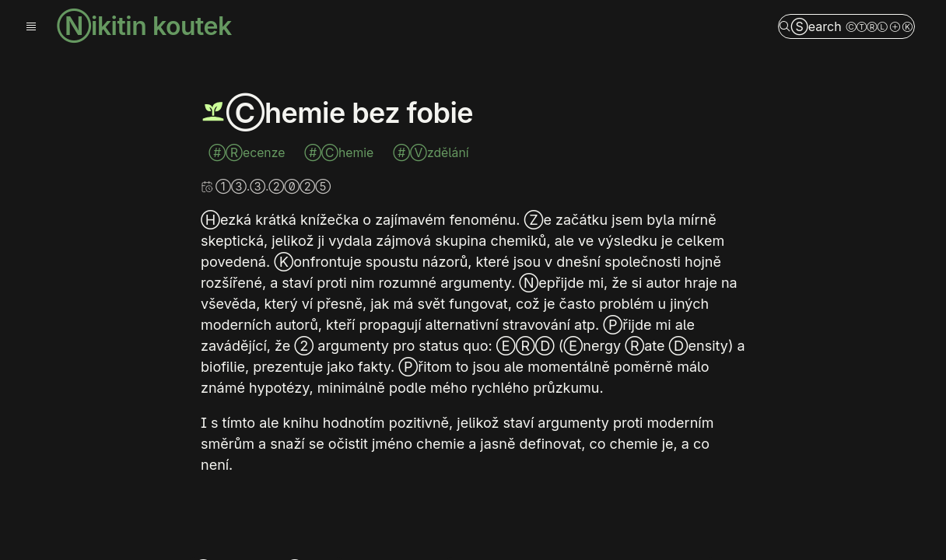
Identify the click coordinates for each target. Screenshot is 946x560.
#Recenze (249, 153)
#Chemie (341, 153)
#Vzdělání (431, 153)
